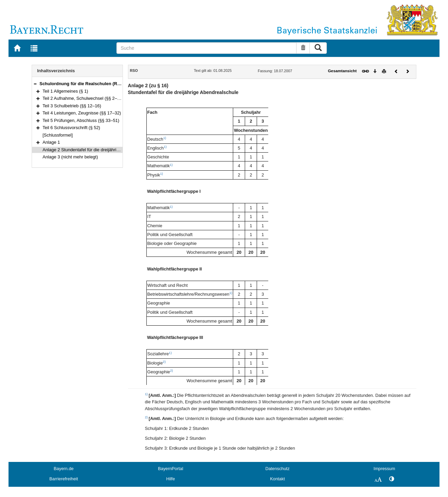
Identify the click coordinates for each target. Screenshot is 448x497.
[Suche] (206, 48)
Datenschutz (277, 469)
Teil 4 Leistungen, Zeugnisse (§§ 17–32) (82, 113)
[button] (35, 84)
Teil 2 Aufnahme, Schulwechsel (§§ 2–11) (83, 98)
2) (164, 362)
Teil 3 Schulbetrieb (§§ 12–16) (72, 106)
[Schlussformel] (58, 135)
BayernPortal (171, 469)
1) (165, 138)
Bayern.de (64, 469)
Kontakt (277, 479)
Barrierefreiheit (64, 479)
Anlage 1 (51, 142)
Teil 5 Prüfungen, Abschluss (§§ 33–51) (81, 120)
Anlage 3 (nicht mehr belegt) (70, 157)
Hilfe (171, 479)
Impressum (384, 469)
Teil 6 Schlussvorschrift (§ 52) (71, 128)
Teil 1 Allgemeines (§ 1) (65, 91)
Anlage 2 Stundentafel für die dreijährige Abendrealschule (99, 150)
